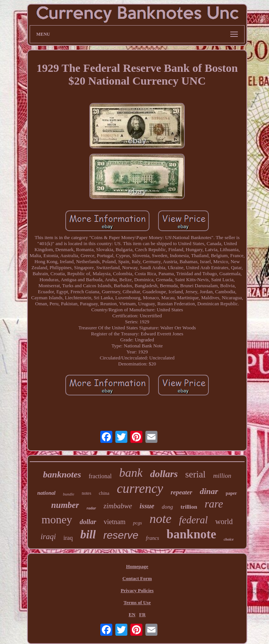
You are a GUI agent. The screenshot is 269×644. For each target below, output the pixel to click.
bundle (69, 494)
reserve (121, 535)
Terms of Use (137, 602)
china (104, 493)
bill (88, 534)
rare (214, 504)
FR (142, 614)
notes (87, 493)
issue (147, 506)
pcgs (138, 523)
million (222, 476)
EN (132, 614)
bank (131, 473)
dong (168, 507)
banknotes (62, 474)
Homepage (137, 566)
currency (140, 489)
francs (152, 538)
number (65, 505)
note (161, 519)
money (57, 519)
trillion (189, 507)
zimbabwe (118, 506)
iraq (68, 538)
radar (91, 508)
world (224, 521)
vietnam (115, 522)
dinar (209, 491)
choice (229, 539)
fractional (100, 476)
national (46, 493)
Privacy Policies (137, 590)
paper (231, 493)
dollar (88, 522)
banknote (191, 534)
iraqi (48, 536)
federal (193, 520)
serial (195, 474)
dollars (164, 474)
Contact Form (137, 578)
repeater (181, 492)
